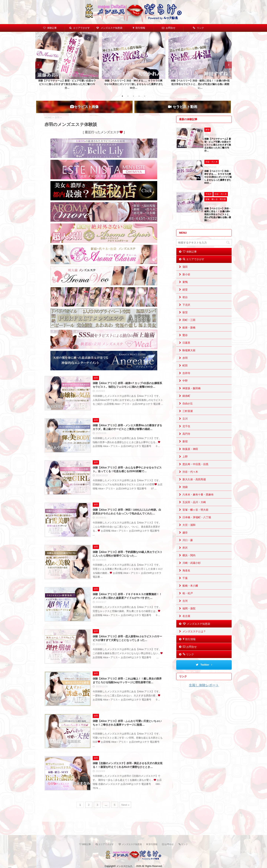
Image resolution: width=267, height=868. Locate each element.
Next (228, 65)
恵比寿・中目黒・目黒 (195, 470)
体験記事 (50, 28)
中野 (185, 387)
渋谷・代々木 (190, 478)
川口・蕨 (188, 546)
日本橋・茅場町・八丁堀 (197, 524)
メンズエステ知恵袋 (109, 28)
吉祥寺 (186, 379)
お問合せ (169, 28)
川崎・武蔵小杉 (192, 569)
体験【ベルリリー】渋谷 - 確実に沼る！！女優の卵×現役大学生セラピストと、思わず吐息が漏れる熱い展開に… (200, 84)
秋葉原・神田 (190, 455)
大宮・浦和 (189, 531)
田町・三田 (189, 326)
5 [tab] (145, 96)
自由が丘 (188, 410)
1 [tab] (122, 96)
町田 (185, 372)
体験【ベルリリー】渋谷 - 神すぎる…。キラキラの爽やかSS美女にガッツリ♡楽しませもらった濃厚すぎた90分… (133, 84)
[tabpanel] (67, 62)
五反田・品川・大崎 (194, 508)
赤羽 (185, 364)
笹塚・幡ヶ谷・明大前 (195, 516)
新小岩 (186, 281)
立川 (185, 425)
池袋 (185, 493)
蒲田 (185, 273)
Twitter (204, 671)
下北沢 (186, 311)
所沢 (185, 554)
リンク (198, 28)
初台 (185, 303)
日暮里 (186, 349)
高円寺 (186, 440)
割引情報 (139, 28)
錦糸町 (186, 402)
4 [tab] (139, 96)
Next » (125, 811)
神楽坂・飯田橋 (192, 395)
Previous (39, 65)
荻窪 (185, 319)
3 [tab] (133, 96)
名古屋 (186, 622)
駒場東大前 (189, 357)
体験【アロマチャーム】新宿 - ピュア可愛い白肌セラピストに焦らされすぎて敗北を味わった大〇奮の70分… (67, 84)
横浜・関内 (189, 562)
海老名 (186, 577)
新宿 (185, 448)
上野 (185, 463)
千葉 (185, 584)
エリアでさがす (80, 28)
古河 (185, 607)
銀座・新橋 (189, 334)
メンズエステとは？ (194, 638)
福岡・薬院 (189, 615)
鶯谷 (185, 341)
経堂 (185, 296)
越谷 (185, 539)
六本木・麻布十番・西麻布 (198, 501)
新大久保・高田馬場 (194, 486)
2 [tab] (128, 96)
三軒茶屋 (188, 417)
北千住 (186, 433)
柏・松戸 (188, 600)
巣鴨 (185, 288)
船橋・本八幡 (190, 592)
